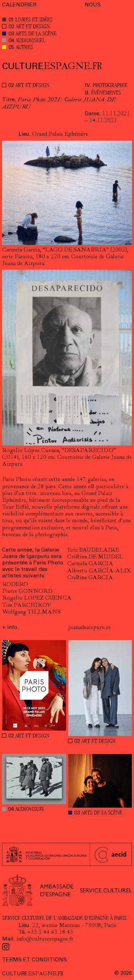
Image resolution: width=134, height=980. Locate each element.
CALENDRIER (19, 5)
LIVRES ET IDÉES (34, 20)
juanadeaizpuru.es (90, 628)
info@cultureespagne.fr (45, 940)
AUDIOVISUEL (30, 41)
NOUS (93, 5)
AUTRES (24, 48)
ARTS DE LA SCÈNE (36, 34)
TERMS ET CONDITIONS (34, 960)
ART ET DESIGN (33, 27)
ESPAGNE (52, 67)
